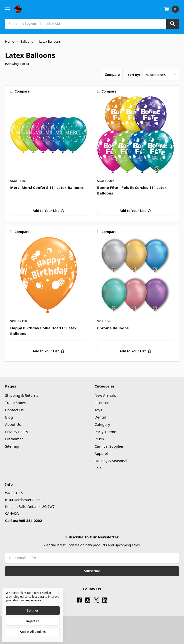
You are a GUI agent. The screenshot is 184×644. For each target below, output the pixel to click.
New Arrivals (105, 395)
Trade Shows (16, 403)
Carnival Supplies (109, 446)
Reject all (33, 621)
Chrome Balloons (113, 328)
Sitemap (12, 446)
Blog (9, 417)
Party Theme (105, 432)
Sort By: (134, 75)
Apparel (101, 453)
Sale (98, 468)
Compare (112, 74)
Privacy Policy (17, 432)
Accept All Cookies (33, 632)
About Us (13, 424)
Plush (99, 439)
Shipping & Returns (22, 395)
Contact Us (14, 410)
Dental (100, 417)
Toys (98, 410)
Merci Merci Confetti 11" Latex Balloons (47, 187)
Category (102, 424)
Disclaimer (14, 439)
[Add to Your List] (49, 211)
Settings (33, 610)
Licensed (102, 403)
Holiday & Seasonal (111, 461)
